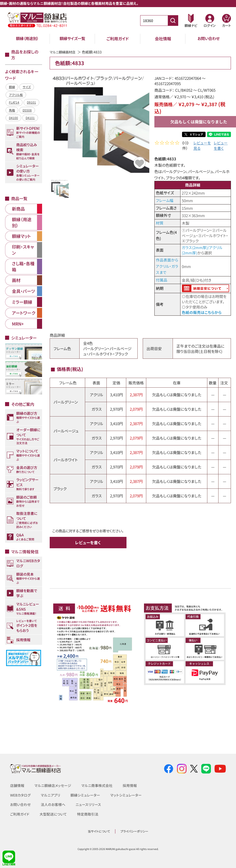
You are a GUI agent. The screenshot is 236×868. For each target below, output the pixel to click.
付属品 (162, 280)
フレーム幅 (165, 201)
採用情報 (130, 786)
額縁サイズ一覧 (72, 39)
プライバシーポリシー (134, 832)
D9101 (31, 102)
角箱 (12, 110)
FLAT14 (14, 102)
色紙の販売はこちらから (202, 313)
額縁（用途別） (27, 39)
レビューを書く (221, 146)
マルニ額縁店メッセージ (53, 786)
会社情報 (163, 39)
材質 (160, 224)
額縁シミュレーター (85, 795)
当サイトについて (99, 832)
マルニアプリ (51, 795)
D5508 (27, 110)
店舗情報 (17, 786)
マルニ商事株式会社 (97, 786)
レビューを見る (202, 146)
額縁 (12, 87)
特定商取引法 (88, 814)
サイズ (27, 87)
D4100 (13, 118)
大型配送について (53, 814)
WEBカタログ (21, 795)
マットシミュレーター (126, 795)
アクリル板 (16, 95)
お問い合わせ (208, 39)
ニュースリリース (88, 805)
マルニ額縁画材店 (63, 52)
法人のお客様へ (53, 805)
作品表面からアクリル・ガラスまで (167, 267)
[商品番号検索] (173, 21)
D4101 (30, 118)
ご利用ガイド (118, 39)
